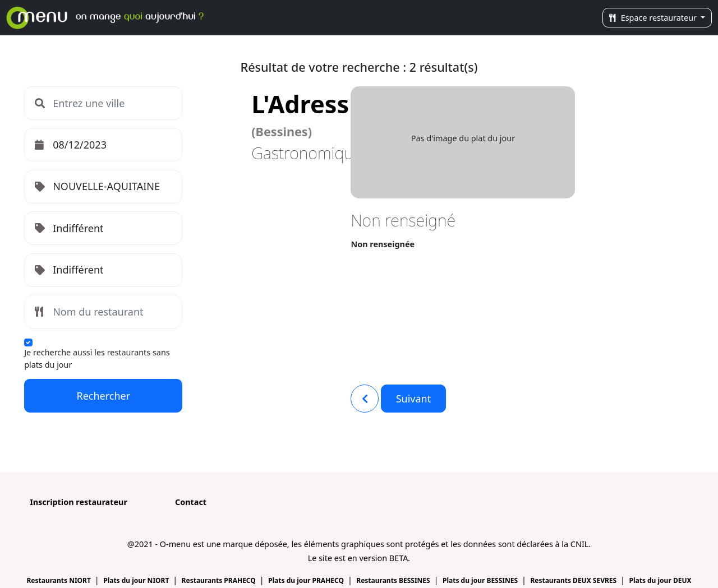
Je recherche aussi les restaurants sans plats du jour (97, 358)
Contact (191, 502)
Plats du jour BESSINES (481, 580)
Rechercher (103, 396)
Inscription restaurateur (79, 502)
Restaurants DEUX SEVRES (574, 580)
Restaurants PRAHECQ (220, 580)
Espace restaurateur (654, 18)
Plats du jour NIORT (137, 580)
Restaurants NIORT (59, 580)
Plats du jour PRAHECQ (307, 580)
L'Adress (300, 114)
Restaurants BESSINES (394, 580)
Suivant (414, 399)
